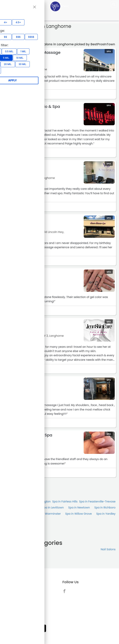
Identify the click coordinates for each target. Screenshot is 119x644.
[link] (65, 591)
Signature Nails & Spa (31, 435)
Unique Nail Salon (27, 273)
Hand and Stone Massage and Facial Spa (35, 54)
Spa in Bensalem (15, 501)
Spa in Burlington (39, 501)
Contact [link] (16, 600)
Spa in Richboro (105, 507)
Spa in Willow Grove (79, 514)
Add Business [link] (19, 589)
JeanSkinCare (24, 323)
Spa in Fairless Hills (65, 501)
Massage (10, 549)
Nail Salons (108, 549)
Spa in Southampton (17, 514)
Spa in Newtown (79, 507)
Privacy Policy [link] (19, 610)
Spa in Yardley (106, 514)
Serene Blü (20, 381)
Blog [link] (13, 616)
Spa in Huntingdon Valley (20, 507)
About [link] (14, 594)
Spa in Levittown (53, 507)
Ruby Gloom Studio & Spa (35, 106)
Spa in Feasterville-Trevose (97, 501)
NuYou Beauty (24, 165)
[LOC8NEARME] (60, 6)
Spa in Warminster (48, 514)
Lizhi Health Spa (25, 219)
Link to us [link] (16, 605)
